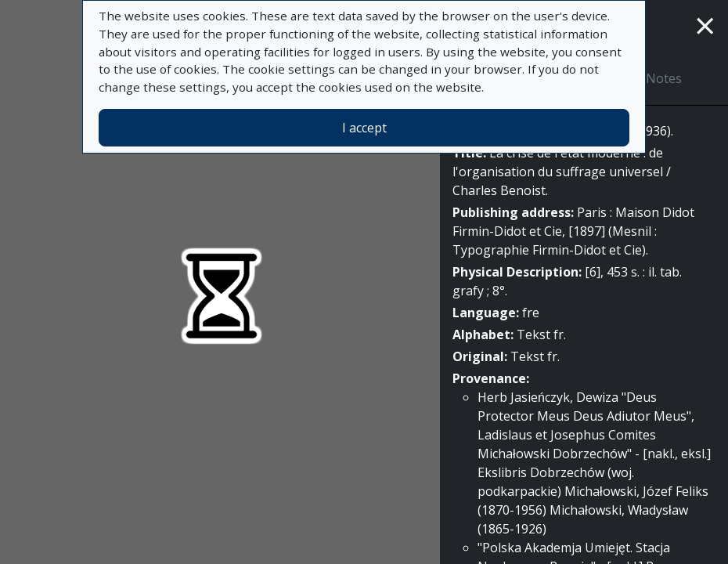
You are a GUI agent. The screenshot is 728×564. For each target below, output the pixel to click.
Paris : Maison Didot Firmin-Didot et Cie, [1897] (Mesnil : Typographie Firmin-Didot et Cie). (573, 231)
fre (531, 313)
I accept (364, 128)
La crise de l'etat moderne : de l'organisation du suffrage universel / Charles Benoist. (562, 172)
